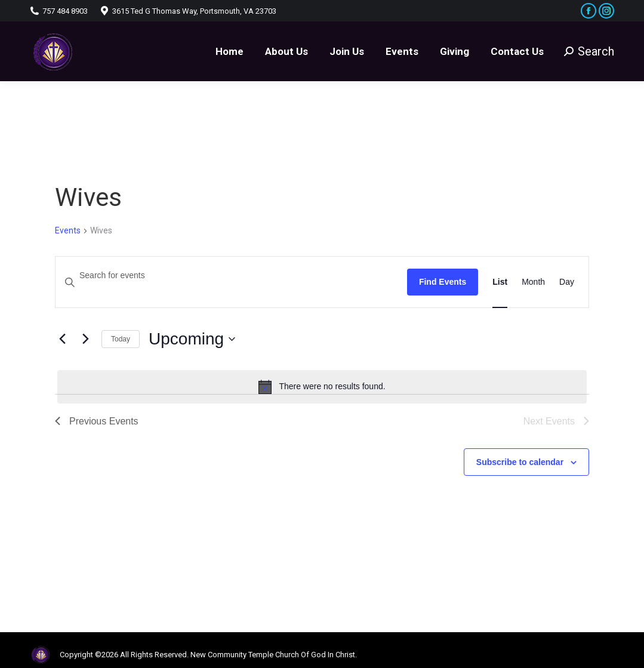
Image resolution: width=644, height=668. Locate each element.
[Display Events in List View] (500, 282)
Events (68, 230)
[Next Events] (85, 339)
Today (121, 339)
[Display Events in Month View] (533, 282)
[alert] (322, 387)
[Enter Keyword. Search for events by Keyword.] (231, 275)
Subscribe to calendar (520, 462)
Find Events (443, 282)
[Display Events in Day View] (567, 282)
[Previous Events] (62, 339)
